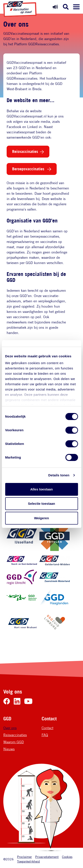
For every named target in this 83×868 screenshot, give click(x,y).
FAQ (45, 735)
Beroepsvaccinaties (29, 169)
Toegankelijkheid (28, 861)
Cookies (67, 857)
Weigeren (41, 518)
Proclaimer (24, 857)
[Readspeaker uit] (55, 7)
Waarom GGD (14, 742)
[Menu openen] (76, 7)
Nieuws (9, 749)
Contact (47, 728)
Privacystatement (47, 857)
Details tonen (59, 475)
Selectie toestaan (41, 504)
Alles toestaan (42, 489)
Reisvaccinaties (25, 151)
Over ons (10, 728)
